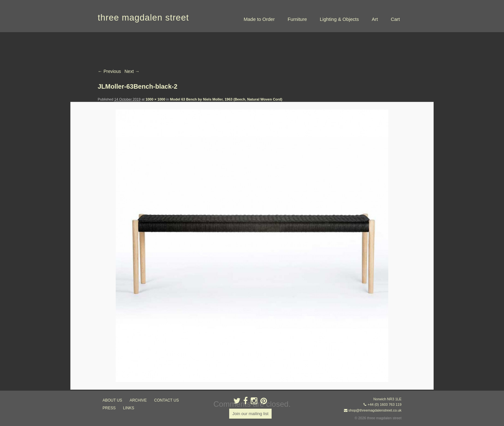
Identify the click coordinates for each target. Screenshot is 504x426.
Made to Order (259, 19)
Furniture (297, 19)
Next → (132, 71)
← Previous (109, 71)
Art (375, 19)
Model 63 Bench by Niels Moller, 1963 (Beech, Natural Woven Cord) (226, 99)
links (129, 408)
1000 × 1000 (155, 99)
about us (112, 400)
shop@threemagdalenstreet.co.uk (375, 410)
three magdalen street (143, 18)
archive (138, 400)
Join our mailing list (250, 414)
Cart (395, 19)
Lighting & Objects (339, 19)
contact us (167, 400)
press (109, 408)
